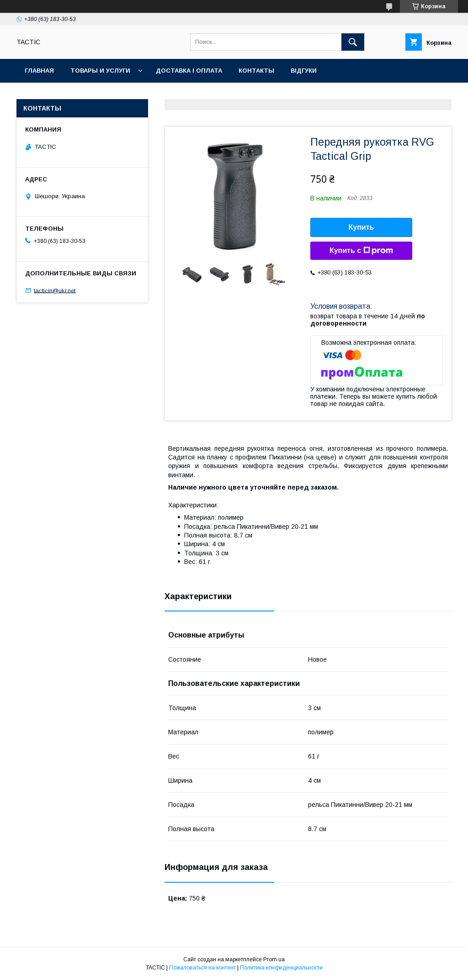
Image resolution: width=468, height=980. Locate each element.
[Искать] (353, 42)
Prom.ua (274, 959)
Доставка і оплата (189, 71)
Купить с (361, 251)
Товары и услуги (100, 71)
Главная (39, 71)
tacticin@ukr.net (55, 290)
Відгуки (304, 71)
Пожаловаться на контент (202, 968)
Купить (362, 227)
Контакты (256, 71)
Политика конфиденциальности (281, 968)
